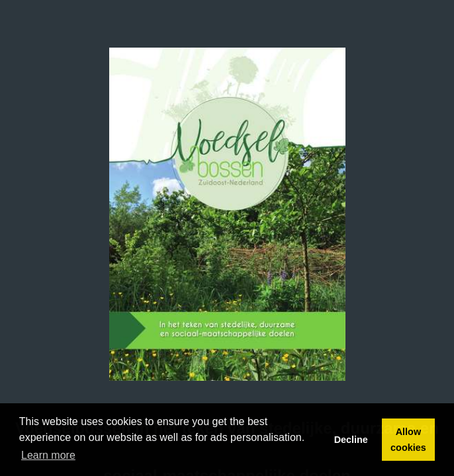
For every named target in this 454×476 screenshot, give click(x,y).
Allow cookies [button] (408, 440)
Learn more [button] (48, 455)
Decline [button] (351, 440)
